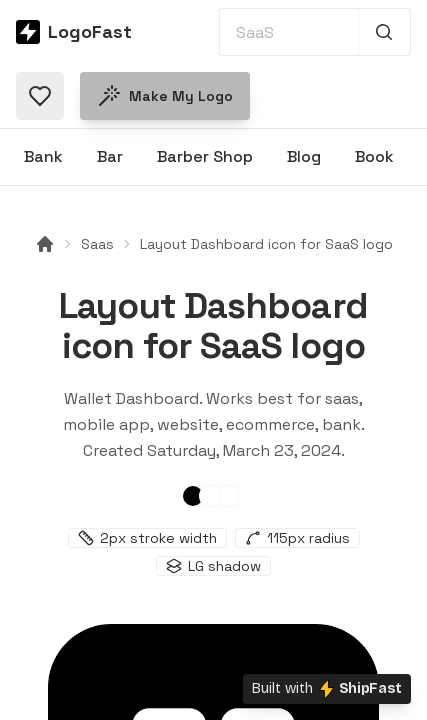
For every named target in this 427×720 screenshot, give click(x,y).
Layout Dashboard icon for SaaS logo (266, 244)
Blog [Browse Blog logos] (304, 156)
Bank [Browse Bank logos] (43, 156)
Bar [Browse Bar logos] (110, 156)
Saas (97, 244)
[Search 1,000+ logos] (384, 32)
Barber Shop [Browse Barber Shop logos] (205, 156)
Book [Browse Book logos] (374, 156)
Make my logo (165, 96)
